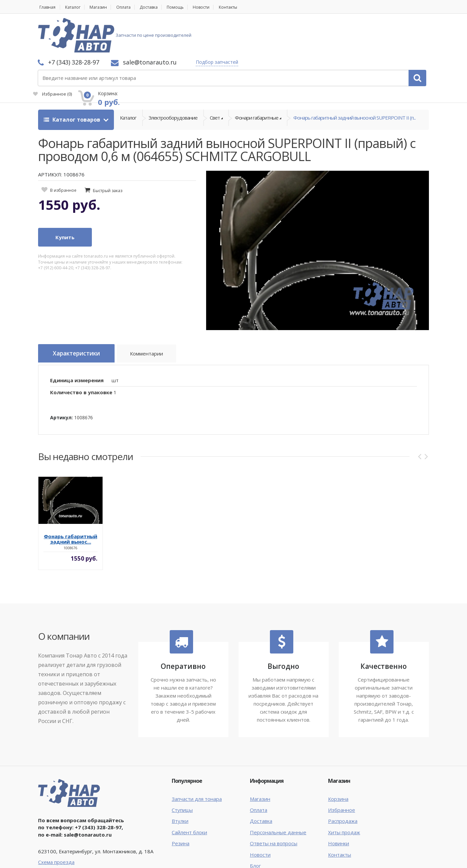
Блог (255, 828)
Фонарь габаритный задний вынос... (70, 501)
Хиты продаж (344, 794)
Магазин (103, 7)
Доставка (160, 7)
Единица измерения (77, 342)
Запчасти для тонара (197, 761)
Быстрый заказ (108, 155)
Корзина (338, 761)
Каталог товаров (73, 84)
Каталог (75, 7)
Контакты (247, 7)
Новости (217, 7)
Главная (47, 7)
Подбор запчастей (306, 28)
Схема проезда (56, 824)
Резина (181, 806)
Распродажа (343, 783)
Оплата (131, 7)
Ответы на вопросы (274, 806)
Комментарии (155, 319)
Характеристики (80, 318)
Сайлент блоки (189, 794)
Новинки (339, 806)
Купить (65, 201)
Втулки (180, 783)
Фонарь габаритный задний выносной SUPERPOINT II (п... (354, 84)
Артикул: (61, 380)
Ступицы (182, 772)
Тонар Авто (59, 857)
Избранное (353, 39)
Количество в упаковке (81, 355)
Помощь (189, 7)
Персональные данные (278, 794)
